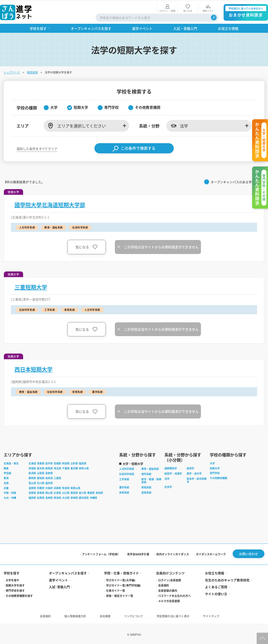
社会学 (168, 486)
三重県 (57, 477)
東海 (6, 477)
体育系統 (124, 491)
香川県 (83, 492)
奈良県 (66, 487)
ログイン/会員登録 (170, 579)
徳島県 (74, 492)
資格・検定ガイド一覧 (120, 595)
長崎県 (49, 497)
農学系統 (124, 486)
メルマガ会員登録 (169, 600)
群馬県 (49, 467)
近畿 (6, 487)
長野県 (49, 472)
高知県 (99, 492)
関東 (6, 467)
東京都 (74, 467)
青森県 (41, 462)
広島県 (57, 492)
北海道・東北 (11, 462)
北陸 (6, 482)
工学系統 (124, 478)
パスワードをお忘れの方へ (174, 595)
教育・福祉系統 (150, 468)
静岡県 (32, 477)
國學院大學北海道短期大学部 (50, 204)
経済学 (190, 467)
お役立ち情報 (215, 572)
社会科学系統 (127, 473)
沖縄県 (93, 497)
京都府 (41, 487)
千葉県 (66, 467)
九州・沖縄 (10, 497)
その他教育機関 (219, 477)
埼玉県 (57, 467)
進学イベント (58, 579)
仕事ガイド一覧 (116, 589)
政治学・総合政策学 (197, 479)
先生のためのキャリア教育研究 (227, 579)
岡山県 (49, 492)
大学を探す (12, 579)
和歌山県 (75, 487)
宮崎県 (74, 497)
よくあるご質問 (216, 586)
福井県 (49, 482)
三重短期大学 (31, 286)
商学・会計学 (194, 473)
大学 (212, 462)
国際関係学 (171, 467)
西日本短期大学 (34, 368)
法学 (167, 478)
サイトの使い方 (216, 593)
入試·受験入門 (59, 586)
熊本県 (57, 497)
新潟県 (32, 472)
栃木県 (41, 467)
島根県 (41, 492)
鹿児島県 (84, 497)
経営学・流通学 (173, 473)
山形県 (74, 462)
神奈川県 (84, 467)
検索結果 (32, 71)
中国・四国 (10, 492)
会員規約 (164, 584)
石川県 (41, 482)
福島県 (83, 462)
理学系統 (146, 473)
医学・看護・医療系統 (151, 480)
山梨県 (41, 472)
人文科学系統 (127, 468)
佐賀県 (41, 497)
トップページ (12, 71)
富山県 (32, 482)
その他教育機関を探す (19, 595)
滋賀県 (32, 487)
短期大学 (215, 467)
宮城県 (57, 462)
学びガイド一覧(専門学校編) (123, 584)
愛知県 (41, 477)
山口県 (66, 492)
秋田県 (66, 462)
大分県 (66, 497)
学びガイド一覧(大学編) (121, 579)
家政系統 (146, 486)
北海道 (32, 462)
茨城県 (32, 467)
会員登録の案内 (168, 589)
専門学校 (215, 472)
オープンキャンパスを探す (68, 572)
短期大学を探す (15, 584)
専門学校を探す (15, 589)
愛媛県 (91, 492)
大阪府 (49, 487)
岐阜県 (49, 477)
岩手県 (49, 462)
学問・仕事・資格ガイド (121, 572)
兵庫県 (57, 487)
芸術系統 (146, 491)
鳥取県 (32, 492)
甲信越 (7, 472)
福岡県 (32, 497)
